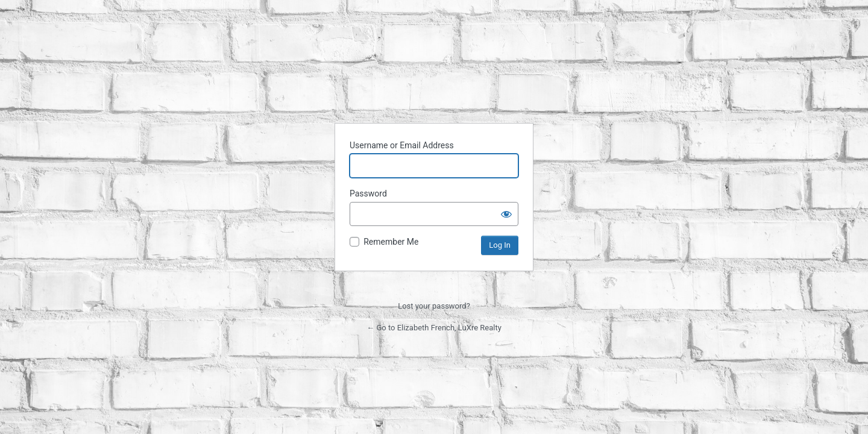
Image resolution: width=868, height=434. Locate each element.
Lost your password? (434, 306)
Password (368, 193)
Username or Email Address (402, 145)
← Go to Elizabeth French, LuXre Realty (434, 328)
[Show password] (506, 214)
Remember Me (391, 242)
